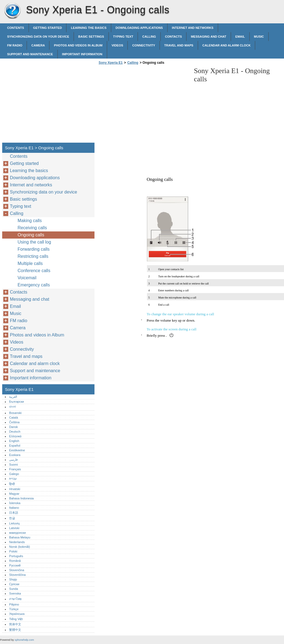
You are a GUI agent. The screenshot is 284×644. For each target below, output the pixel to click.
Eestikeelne (17, 450)
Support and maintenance (30, 54)
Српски (14, 584)
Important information (82, 54)
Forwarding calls (34, 249)
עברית (13, 479)
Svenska (15, 593)
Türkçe (14, 609)
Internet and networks (193, 28)
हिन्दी (12, 484)
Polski (13, 551)
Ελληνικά (15, 436)
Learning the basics (89, 28)
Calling (149, 37)
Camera (38, 45)
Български (16, 402)
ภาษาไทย (15, 599)
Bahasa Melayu (20, 537)
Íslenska (15, 503)
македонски (17, 533)
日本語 (14, 513)
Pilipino (14, 604)
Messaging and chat (209, 37)
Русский (15, 565)
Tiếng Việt (16, 619)
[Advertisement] (143, 105)
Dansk (13, 427)
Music (259, 37)
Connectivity (144, 45)
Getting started (48, 28)
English (14, 441)
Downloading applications (139, 28)
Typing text (123, 37)
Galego (14, 474)
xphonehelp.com (24, 640)
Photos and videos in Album (78, 45)
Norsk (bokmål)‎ (20, 547)
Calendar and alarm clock (227, 45)
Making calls (30, 221)
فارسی (13, 460)
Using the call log (34, 242)
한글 (12, 518)
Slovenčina (17, 570)
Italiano (14, 508)
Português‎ (16, 556)
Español (15, 446)
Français (15, 469)
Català (13, 418)
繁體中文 (15, 630)
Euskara (15, 455)
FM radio (15, 45)
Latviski (14, 528)
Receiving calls (32, 228)
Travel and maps (179, 45)
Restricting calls (33, 256)
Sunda (13, 589)
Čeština (14, 422)
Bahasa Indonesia (21, 498)
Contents (16, 28)
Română (15, 561)
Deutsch (15, 432)
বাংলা (12, 407)
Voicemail (27, 278)
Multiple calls (30, 263)
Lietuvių (14, 523)
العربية (13, 397)
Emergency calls (34, 285)
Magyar (14, 494)
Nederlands (17, 542)
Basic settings (91, 37)
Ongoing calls (31, 235)
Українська (17, 614)
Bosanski (15, 413)
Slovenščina (17, 575)
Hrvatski (15, 489)
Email (240, 37)
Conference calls (34, 271)
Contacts (173, 37)
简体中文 (15, 624)
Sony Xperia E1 (12, 11)
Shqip (13, 579)
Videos (117, 45)
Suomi (13, 465)
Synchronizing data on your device (38, 37)
